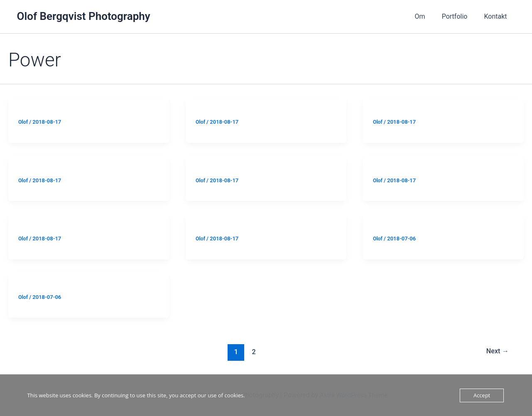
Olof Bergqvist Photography (84, 16)
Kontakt (497, 16)
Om (428, 16)
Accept (482, 395)
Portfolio (460, 16)
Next (496, 352)
